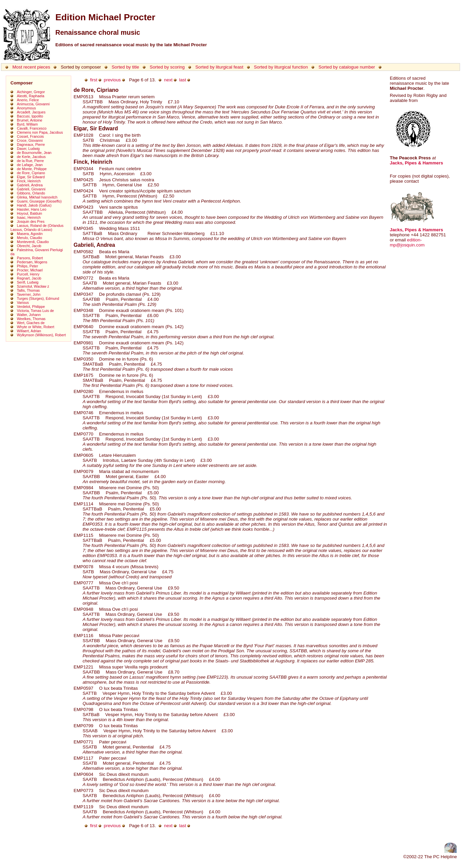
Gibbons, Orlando (31, 193)
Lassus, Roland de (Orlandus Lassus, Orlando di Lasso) (37, 228)
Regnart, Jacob (29, 278)
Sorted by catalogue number (347, 67)
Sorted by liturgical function (281, 67)
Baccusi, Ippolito (30, 116)
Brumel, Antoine (30, 120)
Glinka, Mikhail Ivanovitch (37, 197)
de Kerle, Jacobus (31, 157)
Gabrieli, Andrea (30, 185)
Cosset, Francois (30, 136)
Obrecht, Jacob (29, 246)
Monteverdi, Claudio (33, 242)
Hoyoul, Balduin (30, 213)
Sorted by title (126, 67)
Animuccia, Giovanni (33, 104)
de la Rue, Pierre (30, 161)
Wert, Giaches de (31, 323)
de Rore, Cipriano (31, 173)
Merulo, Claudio (30, 238)
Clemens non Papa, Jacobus (40, 132)
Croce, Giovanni (30, 140)
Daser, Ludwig (28, 149)
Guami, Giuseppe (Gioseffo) (39, 201)
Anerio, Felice (28, 100)
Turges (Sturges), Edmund (38, 298)
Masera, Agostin (30, 234)
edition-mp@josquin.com (407, 242)
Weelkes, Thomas (31, 319)
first (94, 80)
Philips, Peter (28, 266)
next (168, 80)
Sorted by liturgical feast (219, 67)
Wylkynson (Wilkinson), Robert (41, 335)
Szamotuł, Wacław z (33, 286)
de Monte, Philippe (32, 169)
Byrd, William (27, 124)
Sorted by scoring (167, 67)
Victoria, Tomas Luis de (35, 311)
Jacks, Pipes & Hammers (416, 163)
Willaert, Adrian (29, 331)
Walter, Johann (29, 315)
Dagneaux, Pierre (31, 144)
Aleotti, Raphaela (31, 96)
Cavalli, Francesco (32, 128)
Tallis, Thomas (28, 290)
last (183, 80)
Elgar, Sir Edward (31, 177)
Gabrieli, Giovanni (31, 189)
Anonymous (26, 108)
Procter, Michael (30, 270)
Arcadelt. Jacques (31, 112)
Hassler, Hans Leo (32, 209)
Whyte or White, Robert (36, 327)
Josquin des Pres (31, 221)
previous (112, 80)
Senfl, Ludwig (28, 282)
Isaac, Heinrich (29, 217)
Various (23, 303)
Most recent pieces (31, 67)
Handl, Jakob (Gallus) (34, 205)
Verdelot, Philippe (31, 307)
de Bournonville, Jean (34, 153)
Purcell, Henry (28, 274)
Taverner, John (29, 294)
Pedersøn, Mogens (32, 262)
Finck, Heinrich (29, 181)
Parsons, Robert (30, 258)
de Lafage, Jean (30, 165)
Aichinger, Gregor (31, 92)
